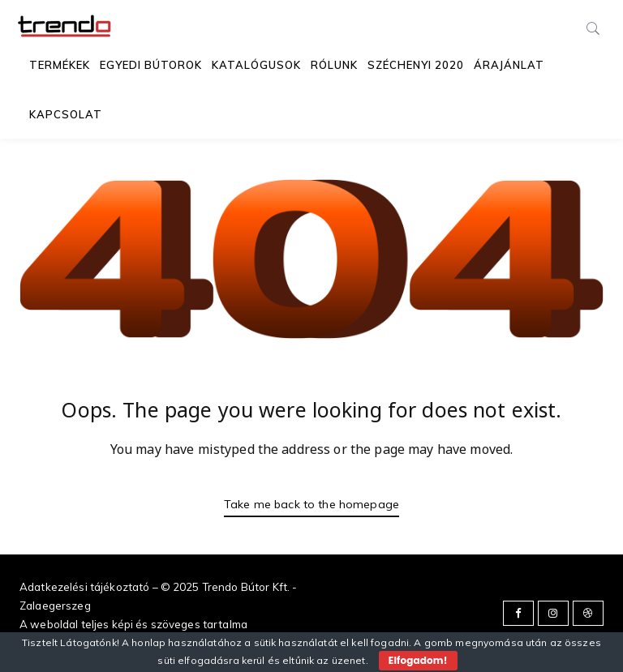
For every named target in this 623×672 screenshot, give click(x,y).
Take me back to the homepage (311, 504)
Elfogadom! (418, 660)
